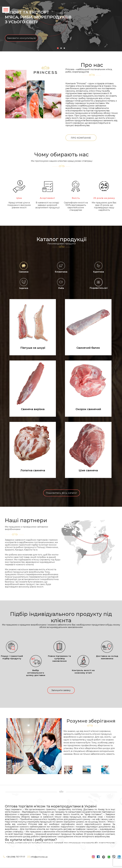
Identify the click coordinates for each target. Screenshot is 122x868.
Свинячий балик (88, 348)
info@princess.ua (37, 857)
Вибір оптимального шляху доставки (36, 666)
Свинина (24, 267)
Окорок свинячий (88, 409)
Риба (61, 284)
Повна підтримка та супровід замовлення (59, 651)
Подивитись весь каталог (62, 493)
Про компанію (81, 138)
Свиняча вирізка (33, 409)
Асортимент (47, 190)
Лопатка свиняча (33, 470)
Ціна (19, 190)
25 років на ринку (104, 190)
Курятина (98, 267)
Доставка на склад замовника (107, 650)
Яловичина (61, 267)
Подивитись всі (99, 288)
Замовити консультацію (22, 38)
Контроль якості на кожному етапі (83, 665)
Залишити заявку (61, 690)
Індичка (24, 284)
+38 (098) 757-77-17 (14, 857)
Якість (76, 190)
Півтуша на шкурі (33, 348)
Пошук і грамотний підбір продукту (12, 650)
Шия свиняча (88, 470)
